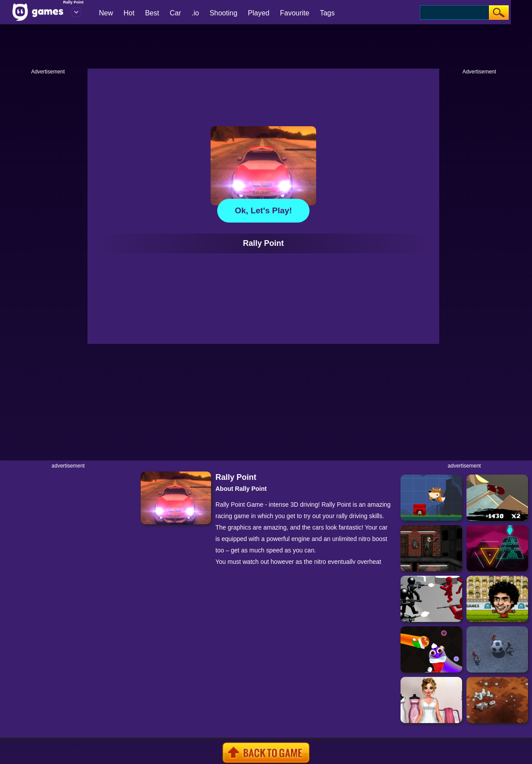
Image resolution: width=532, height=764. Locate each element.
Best (152, 13)
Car (175, 13)
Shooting (224, 13)
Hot (129, 13)
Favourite (295, 13)
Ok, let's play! (263, 210)
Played (259, 13)
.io (195, 13)
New (106, 13)
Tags (327, 13)
